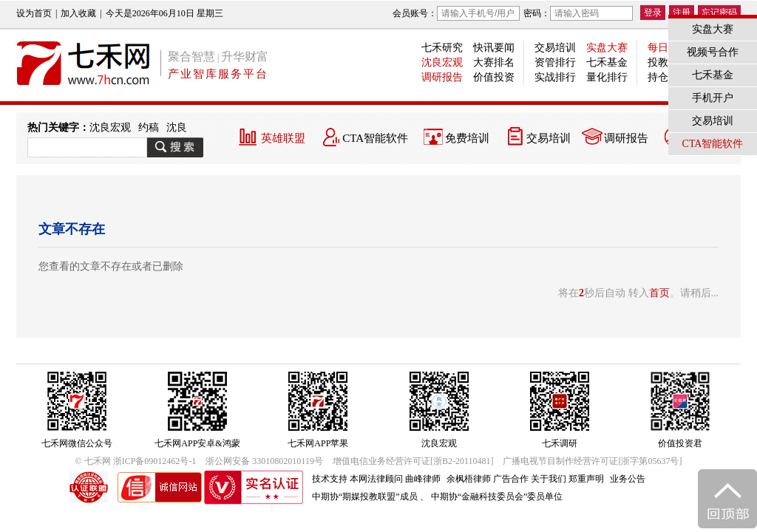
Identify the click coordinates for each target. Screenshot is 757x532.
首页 (659, 293)
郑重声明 (586, 479)
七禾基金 (607, 62)
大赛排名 (494, 62)
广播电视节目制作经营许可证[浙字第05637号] (592, 461)
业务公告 (628, 479)
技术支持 (330, 479)
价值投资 (494, 77)
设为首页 (34, 13)
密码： (578, 13)
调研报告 (442, 77)
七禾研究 (442, 48)
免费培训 (467, 138)
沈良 (177, 127)
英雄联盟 (283, 138)
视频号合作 (713, 52)
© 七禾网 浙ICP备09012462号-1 (136, 461)
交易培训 (555, 48)
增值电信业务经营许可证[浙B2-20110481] (413, 461)
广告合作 (511, 479)
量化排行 (607, 77)
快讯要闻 (494, 48)
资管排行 (555, 62)
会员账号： (456, 13)
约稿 (149, 127)
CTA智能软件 (375, 138)
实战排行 (555, 77)
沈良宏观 (442, 62)
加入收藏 (78, 13)
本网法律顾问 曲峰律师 (395, 479)
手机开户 (713, 98)
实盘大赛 (607, 48)
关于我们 (549, 479)
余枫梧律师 (469, 479)
